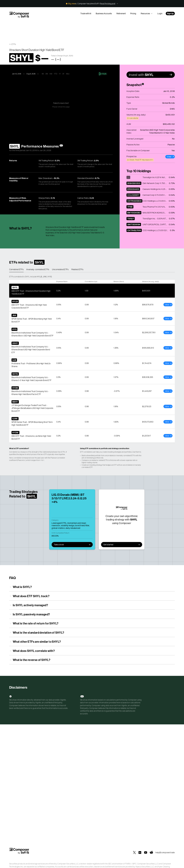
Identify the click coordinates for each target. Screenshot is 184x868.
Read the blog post (108, 4)
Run (103, 74)
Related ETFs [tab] (77, 269)
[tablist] (92, 270)
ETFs (14, 44)
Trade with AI (86, 13)
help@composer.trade (165, 852)
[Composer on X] (134, 852)
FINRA (128, 864)
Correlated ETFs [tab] (16, 269)
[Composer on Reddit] (151, 852)
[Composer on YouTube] (146, 852)
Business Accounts (104, 13)
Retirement (121, 13)
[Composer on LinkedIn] (140, 852)
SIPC (134, 864)
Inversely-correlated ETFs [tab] (38, 269)
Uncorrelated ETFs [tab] (60, 269)
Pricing (133, 13)
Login (160, 13)
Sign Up (170, 13)
